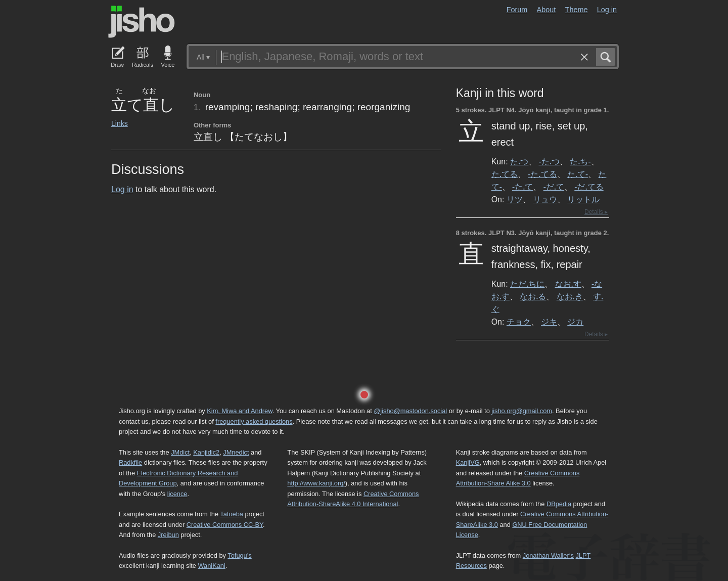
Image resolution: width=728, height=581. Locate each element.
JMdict (180, 452)
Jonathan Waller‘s (548, 555)
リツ (515, 199)
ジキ (549, 322)
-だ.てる (589, 187)
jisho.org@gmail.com (522, 411)
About (547, 10)
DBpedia (559, 504)
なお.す (568, 284)
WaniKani (212, 566)
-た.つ (549, 161)
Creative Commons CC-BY (225, 525)
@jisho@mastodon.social (410, 411)
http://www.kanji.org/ (316, 483)
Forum (517, 10)
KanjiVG (468, 462)
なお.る (533, 296)
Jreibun (168, 535)
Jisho (142, 22)
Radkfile (130, 462)
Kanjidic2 (206, 452)
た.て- (578, 174)
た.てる (505, 174)
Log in (607, 10)
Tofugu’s (239, 555)
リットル (583, 199)
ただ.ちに (527, 284)
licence (177, 494)
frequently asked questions (254, 421)
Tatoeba (232, 514)
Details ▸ (596, 212)
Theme (577, 10)
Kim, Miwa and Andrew (239, 411)
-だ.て (554, 187)
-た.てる (542, 174)
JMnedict (236, 452)
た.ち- (580, 161)
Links (120, 123)
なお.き (570, 296)
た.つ (519, 161)
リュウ (545, 199)
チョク (519, 322)
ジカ (575, 322)
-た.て (522, 187)
